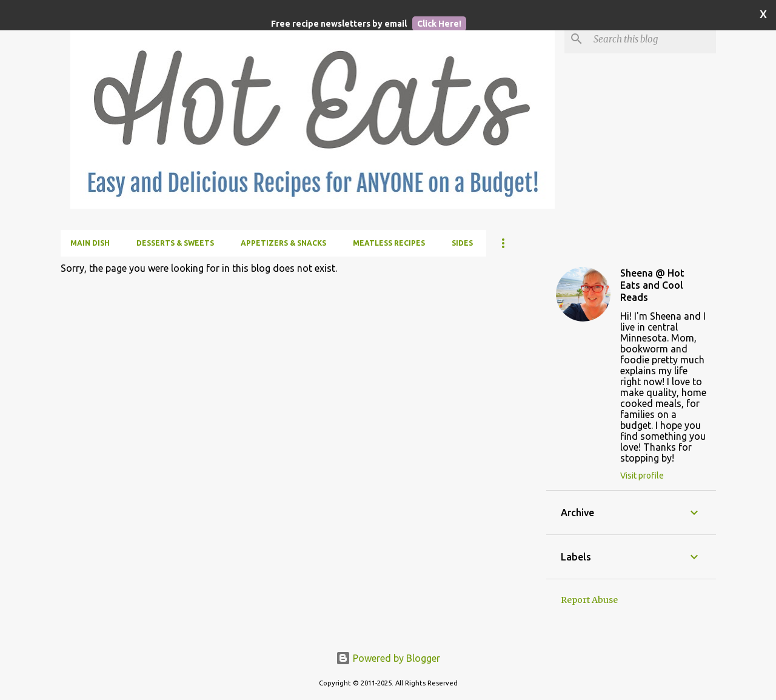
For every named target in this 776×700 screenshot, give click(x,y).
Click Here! (439, 24)
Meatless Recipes (389, 243)
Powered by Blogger (388, 658)
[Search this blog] (652, 39)
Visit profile (642, 476)
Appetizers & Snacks (283, 243)
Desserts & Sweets (175, 243)
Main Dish (90, 243)
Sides (462, 243)
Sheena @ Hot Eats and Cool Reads (652, 285)
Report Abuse (589, 600)
